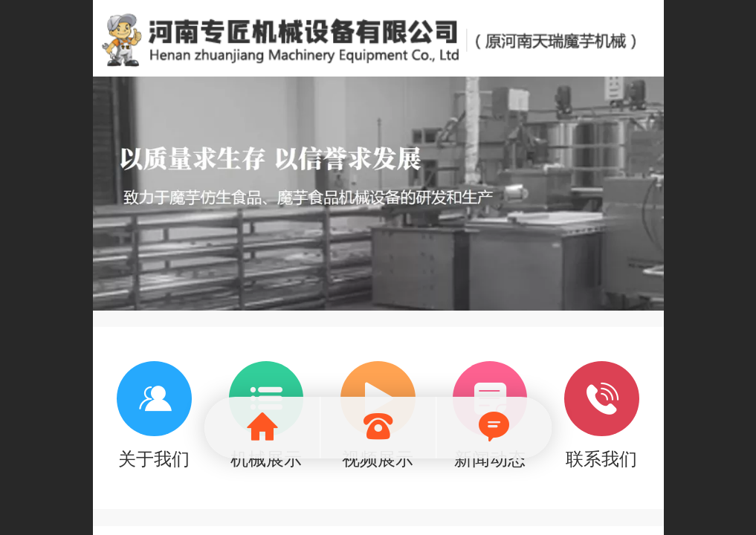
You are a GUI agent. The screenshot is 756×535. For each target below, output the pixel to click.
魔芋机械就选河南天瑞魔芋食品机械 (379, 38)
